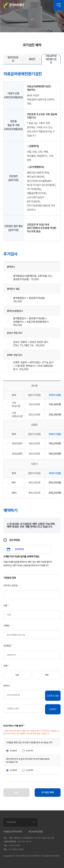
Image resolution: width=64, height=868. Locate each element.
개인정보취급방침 (36, 832)
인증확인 (53, 709)
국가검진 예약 (48, 792)
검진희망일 (19, 549)
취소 (16, 792)
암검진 (32, 59)
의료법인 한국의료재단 (13, 832)
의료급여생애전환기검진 (51, 59)
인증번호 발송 (53, 696)
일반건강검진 (13, 59)
